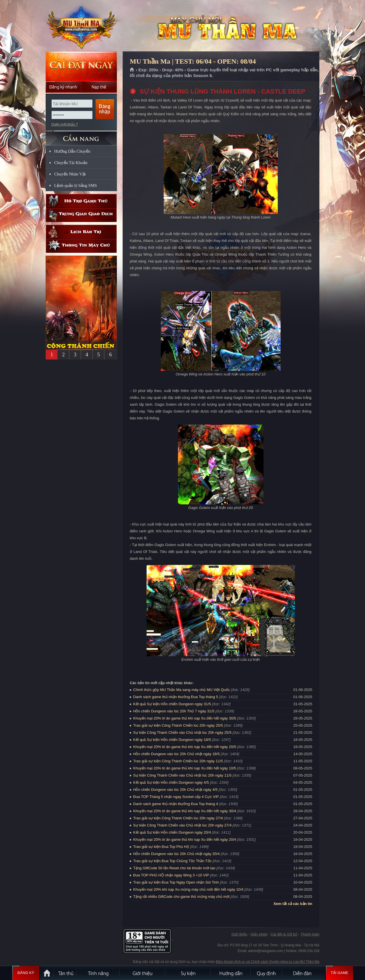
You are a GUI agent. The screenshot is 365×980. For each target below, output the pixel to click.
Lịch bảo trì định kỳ (81, 232)
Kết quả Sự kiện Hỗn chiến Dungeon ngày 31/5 (172, 704)
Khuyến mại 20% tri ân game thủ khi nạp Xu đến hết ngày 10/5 (185, 768)
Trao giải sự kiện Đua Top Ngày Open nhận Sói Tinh (176, 882)
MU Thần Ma (81, 26)
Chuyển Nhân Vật (70, 174)
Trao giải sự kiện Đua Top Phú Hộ (161, 847)
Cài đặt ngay (81, 66)
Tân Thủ (66, 973)
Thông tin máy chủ (81, 246)
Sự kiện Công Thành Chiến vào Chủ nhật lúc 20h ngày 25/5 (182, 733)
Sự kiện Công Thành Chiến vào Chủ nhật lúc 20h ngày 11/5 (182, 775)
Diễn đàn (304, 973)
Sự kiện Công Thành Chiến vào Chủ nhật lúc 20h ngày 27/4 (182, 825)
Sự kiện (188, 973)
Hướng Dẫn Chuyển (72, 151)
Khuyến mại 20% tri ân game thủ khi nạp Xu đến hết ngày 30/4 (185, 811)
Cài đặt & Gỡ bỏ (284, 934)
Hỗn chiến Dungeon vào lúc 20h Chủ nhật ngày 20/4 (176, 854)
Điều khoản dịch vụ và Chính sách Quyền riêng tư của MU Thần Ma (268, 962)
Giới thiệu (239, 934)
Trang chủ (132, 70)
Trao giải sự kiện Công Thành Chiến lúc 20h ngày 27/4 (178, 818)
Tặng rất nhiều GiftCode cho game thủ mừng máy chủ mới (181, 897)
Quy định (267, 973)
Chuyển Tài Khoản (71, 163)
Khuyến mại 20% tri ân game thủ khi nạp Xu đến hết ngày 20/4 (185, 839)
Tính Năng (98, 973)
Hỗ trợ (81, 201)
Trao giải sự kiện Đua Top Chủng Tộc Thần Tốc (172, 861)
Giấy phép (259, 934)
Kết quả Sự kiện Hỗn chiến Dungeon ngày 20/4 (172, 832)
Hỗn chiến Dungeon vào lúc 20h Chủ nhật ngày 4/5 (175, 790)
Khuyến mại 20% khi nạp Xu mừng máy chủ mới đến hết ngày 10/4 (188, 889)
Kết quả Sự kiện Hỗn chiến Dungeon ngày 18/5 (172, 740)
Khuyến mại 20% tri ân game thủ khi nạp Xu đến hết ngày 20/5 (185, 747)
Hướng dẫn (231, 973)
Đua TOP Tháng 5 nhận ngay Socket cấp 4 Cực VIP (176, 797)
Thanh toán (310, 934)
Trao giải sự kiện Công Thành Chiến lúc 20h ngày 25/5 (178, 725)
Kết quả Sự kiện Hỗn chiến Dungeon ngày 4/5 (171, 782)
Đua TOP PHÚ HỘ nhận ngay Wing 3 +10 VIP (171, 875)
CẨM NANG (81, 136)
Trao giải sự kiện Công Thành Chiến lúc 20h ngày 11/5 (178, 761)
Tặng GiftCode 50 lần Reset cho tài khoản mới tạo (174, 868)
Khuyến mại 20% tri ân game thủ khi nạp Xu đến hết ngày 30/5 (185, 718)
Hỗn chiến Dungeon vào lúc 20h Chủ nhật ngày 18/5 (176, 754)
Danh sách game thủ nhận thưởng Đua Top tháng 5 (176, 697)
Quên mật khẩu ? (65, 124)
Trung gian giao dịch (81, 215)
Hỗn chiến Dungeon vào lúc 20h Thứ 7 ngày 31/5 (174, 711)
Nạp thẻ (99, 87)
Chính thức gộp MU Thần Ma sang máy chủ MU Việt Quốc (182, 690)
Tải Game (339, 973)
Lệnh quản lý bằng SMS (76, 185)
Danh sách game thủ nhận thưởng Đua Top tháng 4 (176, 804)
